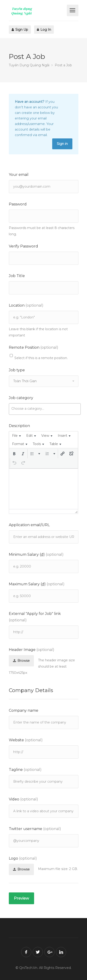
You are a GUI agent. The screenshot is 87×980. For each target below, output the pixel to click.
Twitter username (35, 829)
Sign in (62, 144)
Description (19, 426)
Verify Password (23, 246)
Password (18, 204)
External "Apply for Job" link (35, 617)
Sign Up (20, 30)
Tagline (25, 770)
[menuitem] (16, 436)
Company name (24, 710)
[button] (14, 454)
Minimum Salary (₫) (36, 554)
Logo (23, 858)
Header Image (32, 650)
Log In (44, 30)
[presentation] (16, 436)
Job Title (17, 276)
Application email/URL (29, 525)
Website (26, 740)
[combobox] (45, 409)
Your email (19, 175)
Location (26, 305)
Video (23, 799)
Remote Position (34, 347)
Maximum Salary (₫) (37, 584)
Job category (21, 398)
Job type (17, 370)
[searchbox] (45, 409)
